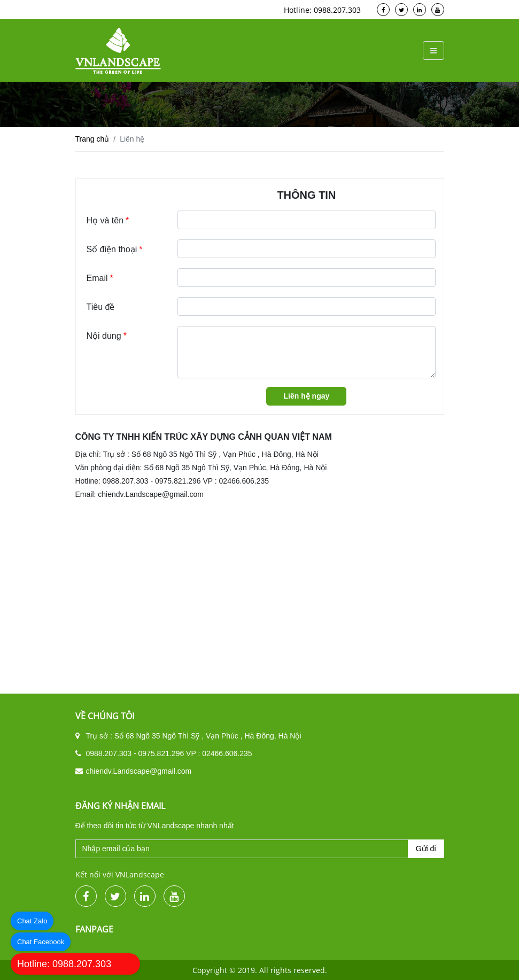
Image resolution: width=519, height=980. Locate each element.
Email (100, 278)
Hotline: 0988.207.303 (64, 964)
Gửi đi (426, 849)
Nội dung (107, 352)
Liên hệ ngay (306, 396)
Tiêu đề (101, 307)
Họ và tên (108, 221)
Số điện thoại (115, 250)
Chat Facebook (41, 942)
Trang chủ (92, 139)
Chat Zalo (32, 921)
